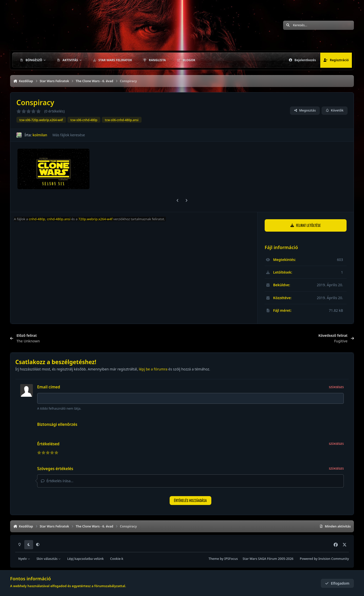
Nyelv (24, 559)
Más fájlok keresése (69, 135)
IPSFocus (231, 559)
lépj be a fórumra (153, 369)
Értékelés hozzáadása (190, 500)
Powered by (324, 559)
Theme (214, 559)
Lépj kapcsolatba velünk (85, 559)
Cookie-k (117, 559)
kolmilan (40, 135)
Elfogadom (337, 583)
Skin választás (49, 559)
